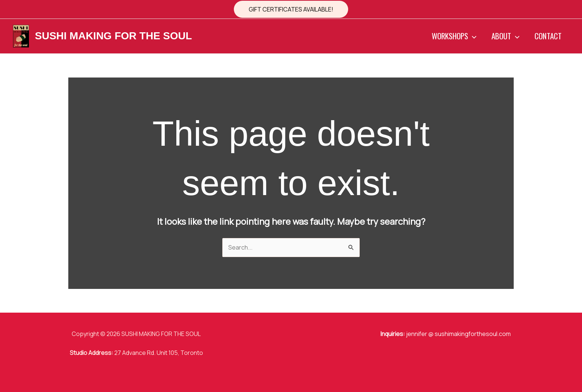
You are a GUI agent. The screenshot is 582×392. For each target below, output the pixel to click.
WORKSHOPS (453, 36)
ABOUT (504, 36)
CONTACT (548, 36)
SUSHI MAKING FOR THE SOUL (113, 36)
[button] (291, 9)
